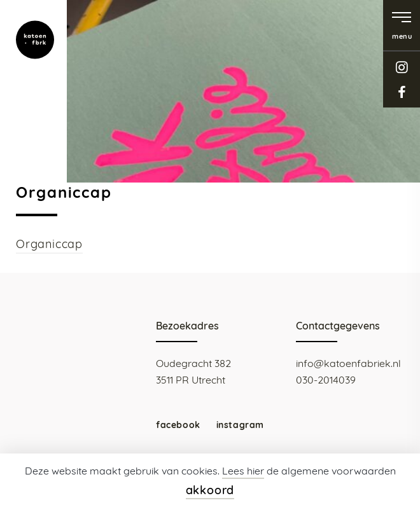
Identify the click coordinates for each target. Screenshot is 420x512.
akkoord (210, 490)
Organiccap (49, 244)
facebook (402, 92)
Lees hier (243, 471)
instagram (402, 67)
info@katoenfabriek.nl (348, 363)
